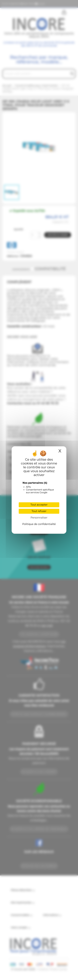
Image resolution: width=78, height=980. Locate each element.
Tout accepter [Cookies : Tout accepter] (39, 505)
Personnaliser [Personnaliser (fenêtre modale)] (39, 518)
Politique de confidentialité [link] (39, 524)
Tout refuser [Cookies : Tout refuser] (39, 511)
